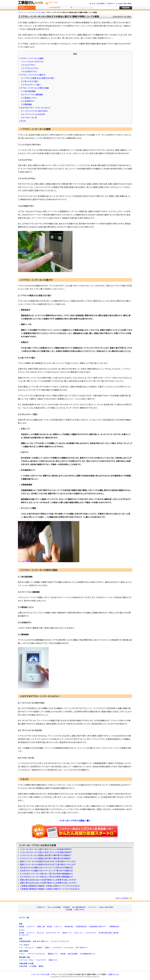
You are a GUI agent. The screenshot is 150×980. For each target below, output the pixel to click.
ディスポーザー (24, 935)
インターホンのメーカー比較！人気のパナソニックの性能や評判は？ (46, 849)
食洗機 (22, 933)
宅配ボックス (53, 960)
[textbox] (96, 8)
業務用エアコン (53, 954)
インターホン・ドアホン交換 (40, 974)
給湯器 (22, 927)
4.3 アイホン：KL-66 (29, 118)
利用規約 (66, 907)
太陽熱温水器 (114, 927)
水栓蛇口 (39, 948)
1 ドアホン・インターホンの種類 (31, 58)
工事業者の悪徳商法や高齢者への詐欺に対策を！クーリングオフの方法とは (50, 886)
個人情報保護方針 (79, 907)
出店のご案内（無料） (125, 4)
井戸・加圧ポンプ (82, 948)
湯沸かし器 (41, 927)
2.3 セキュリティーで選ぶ (31, 85)
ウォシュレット (29, 948)
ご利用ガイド (111, 4)
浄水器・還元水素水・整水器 (109, 933)
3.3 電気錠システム (29, 98)
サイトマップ (92, 907)
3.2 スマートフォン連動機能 (32, 95)
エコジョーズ (30, 927)
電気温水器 (69, 927)
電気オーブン (67, 933)
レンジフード (30, 933)
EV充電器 (33, 966)
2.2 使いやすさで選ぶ (30, 81)
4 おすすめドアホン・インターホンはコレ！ (35, 108)
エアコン (22, 954)
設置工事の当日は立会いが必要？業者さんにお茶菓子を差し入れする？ (48, 880)
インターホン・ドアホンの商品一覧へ (75, 821)
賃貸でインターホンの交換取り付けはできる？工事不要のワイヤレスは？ (48, 861)
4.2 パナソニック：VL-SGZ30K (33, 114)
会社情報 (69, 910)
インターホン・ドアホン (27, 960)
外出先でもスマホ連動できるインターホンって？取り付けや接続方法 (46, 868)
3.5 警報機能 (27, 104)
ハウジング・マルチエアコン (36, 954)
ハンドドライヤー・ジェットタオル (63, 948)
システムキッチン (91, 933)
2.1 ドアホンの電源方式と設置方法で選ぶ (38, 78)
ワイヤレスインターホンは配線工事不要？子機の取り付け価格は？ (46, 855)
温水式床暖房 (73, 954)
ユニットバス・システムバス (60, 941)
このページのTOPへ (124, 898)
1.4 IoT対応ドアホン (29, 72)
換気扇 (63, 954)
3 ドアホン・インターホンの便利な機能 (34, 88)
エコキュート (58, 927)
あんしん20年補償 (98, 4)
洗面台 (47, 948)
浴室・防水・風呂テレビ (41, 941)
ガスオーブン (78, 933)
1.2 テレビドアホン (28, 65)
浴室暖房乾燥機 (25, 941)
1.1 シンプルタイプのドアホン (33, 62)
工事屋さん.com (113, 974)
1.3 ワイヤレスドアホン (30, 68)
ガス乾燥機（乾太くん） (87, 954)
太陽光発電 (23, 966)
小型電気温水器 (81, 927)
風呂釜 (49, 927)
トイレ (21, 948)
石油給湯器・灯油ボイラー (98, 927)
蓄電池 (41, 966)
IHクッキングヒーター (53, 933)
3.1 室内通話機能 (28, 91)
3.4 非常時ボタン (28, 101)
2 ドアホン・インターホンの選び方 (32, 75)
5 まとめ (22, 121)
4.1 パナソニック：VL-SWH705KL (34, 111)
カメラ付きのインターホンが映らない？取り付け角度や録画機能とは (46, 874)
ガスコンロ (40, 933)
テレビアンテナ (41, 960)
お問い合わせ (80, 910)
